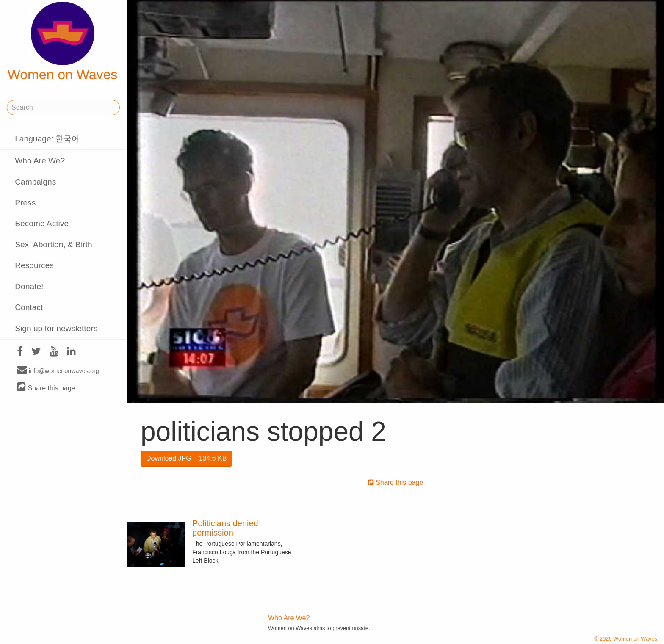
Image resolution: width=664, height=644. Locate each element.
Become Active (42, 223)
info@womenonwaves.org (58, 370)
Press (25, 203)
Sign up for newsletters (56, 328)
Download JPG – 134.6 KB (186, 458)
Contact (29, 307)
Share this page (46, 388)
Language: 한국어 (47, 139)
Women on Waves (63, 42)
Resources (34, 265)
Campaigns (35, 182)
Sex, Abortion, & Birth (53, 245)
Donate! (29, 286)
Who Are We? (40, 161)
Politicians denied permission (225, 528)
